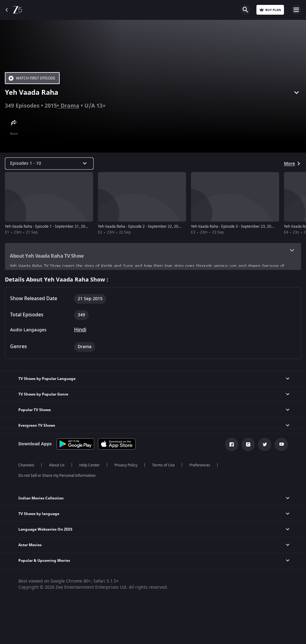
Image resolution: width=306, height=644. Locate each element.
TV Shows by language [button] (39, 515)
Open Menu (296, 10)
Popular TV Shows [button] (35, 411)
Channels (26, 466)
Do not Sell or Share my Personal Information (57, 477)
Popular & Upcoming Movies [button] (44, 562)
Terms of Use (163, 466)
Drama (70, 106)
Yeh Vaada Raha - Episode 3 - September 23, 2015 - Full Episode (245, 226)
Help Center (90, 466)
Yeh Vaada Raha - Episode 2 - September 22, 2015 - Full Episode (152, 226)
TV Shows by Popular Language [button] (47, 380)
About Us (57, 466)
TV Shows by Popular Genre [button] (43, 396)
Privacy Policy (126, 466)
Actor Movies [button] (30, 546)
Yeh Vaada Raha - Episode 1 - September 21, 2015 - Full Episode (59, 226)
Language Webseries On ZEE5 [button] (45, 531)
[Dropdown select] (49, 164)
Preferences (200, 466)
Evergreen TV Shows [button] (37, 427)
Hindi (80, 331)
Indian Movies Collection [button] (41, 499)
